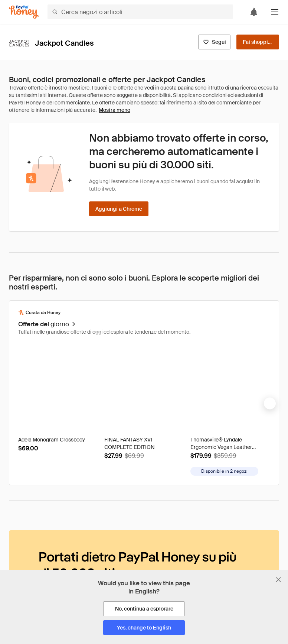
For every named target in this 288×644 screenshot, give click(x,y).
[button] (275, 12)
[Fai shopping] (258, 42)
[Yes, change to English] (144, 628)
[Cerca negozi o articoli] (140, 12)
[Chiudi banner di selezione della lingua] (278, 580)
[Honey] (24, 12)
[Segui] (214, 42)
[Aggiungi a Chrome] (119, 209)
